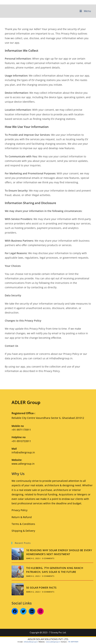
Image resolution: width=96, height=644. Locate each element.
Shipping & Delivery (23, 531)
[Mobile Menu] (85, 11)
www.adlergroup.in (23, 464)
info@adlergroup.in (23, 452)
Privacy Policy (20, 510)
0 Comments (48, 558)
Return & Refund (22, 517)
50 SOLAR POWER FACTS (41, 588)
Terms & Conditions (23, 524)
